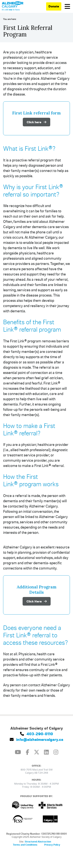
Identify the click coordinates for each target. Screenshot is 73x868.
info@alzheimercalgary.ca (36, 739)
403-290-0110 (36, 734)
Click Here (37, 601)
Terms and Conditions (25, 845)
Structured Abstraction (38, 841)
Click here (36, 122)
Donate (54, 6)
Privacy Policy (52, 845)
